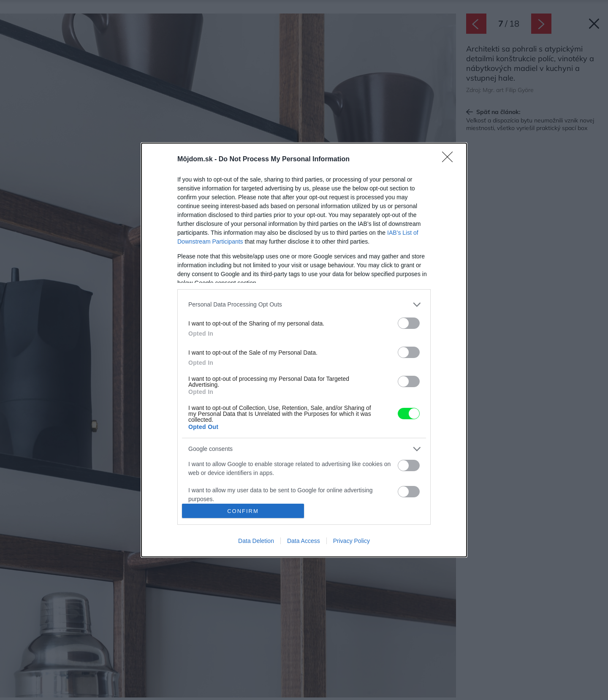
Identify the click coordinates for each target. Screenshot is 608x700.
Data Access (304, 541)
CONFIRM (243, 511)
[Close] (450, 160)
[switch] (409, 323)
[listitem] (304, 305)
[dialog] (304, 350)
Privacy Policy (351, 541)
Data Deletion (256, 541)
